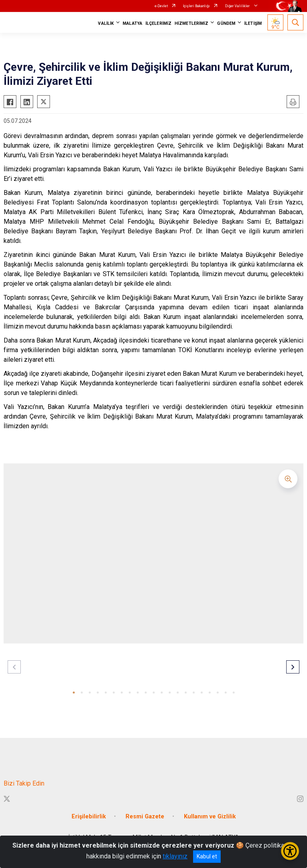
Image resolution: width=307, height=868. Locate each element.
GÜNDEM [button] (226, 23)
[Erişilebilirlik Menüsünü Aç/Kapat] (290, 851)
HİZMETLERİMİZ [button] (191, 23)
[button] (74, 693)
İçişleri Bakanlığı (196, 6)
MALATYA (133, 23)
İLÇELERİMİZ (158, 23)
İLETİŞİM (253, 23)
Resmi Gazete (145, 817)
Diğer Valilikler (238, 6)
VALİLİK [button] (106, 23)
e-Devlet (161, 6)
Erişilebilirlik (89, 817)
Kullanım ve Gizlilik (210, 817)
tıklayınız (175, 856)
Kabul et (207, 856)
